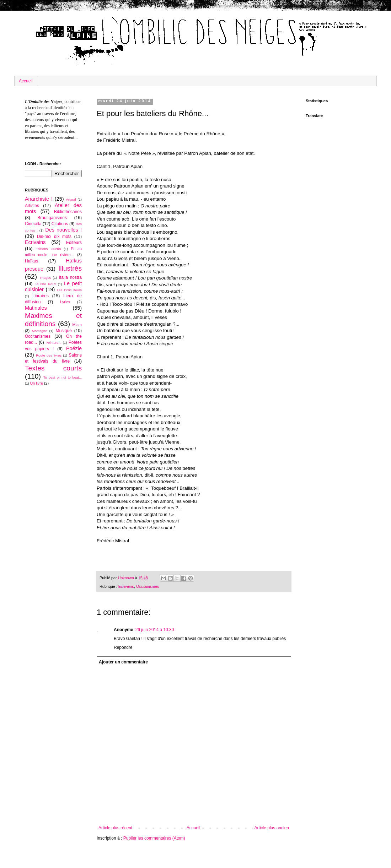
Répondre (123, 647)
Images (45, 278)
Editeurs (74, 243)
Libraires (41, 296)
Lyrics (65, 302)
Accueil (26, 81)
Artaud (71, 199)
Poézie (74, 348)
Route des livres (49, 355)
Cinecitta (33, 224)
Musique (63, 331)
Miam (77, 325)
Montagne (40, 331)
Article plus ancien (272, 828)
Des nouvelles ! (63, 230)
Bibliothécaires (68, 212)
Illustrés (70, 268)
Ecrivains (126, 586)
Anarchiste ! (39, 199)
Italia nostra (70, 277)
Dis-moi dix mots (54, 237)
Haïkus (31, 261)
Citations (60, 224)
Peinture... (54, 343)
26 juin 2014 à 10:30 (155, 630)
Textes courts (53, 368)
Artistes (32, 206)
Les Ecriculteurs (69, 290)
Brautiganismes (52, 218)
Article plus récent (115, 828)
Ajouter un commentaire (123, 662)
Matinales (36, 308)
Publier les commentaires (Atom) (154, 838)
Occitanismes (148, 586)
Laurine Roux (45, 284)
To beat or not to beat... (63, 377)
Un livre (36, 383)
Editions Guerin (48, 249)
